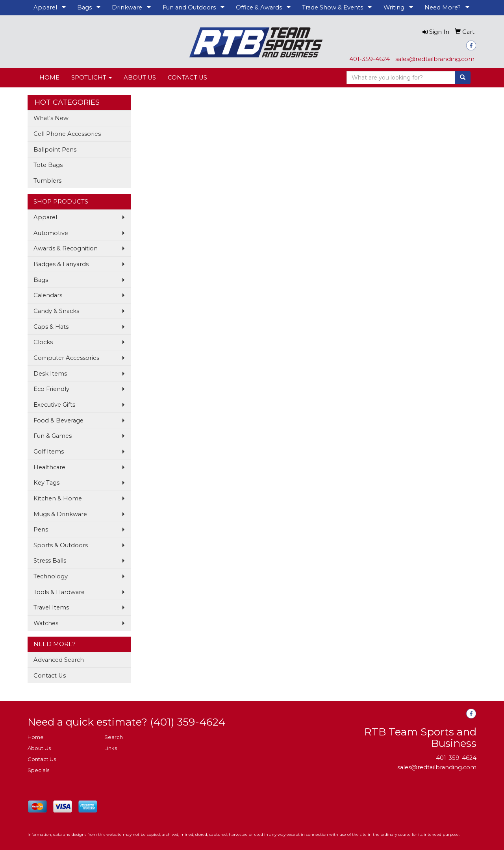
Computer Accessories (66, 358)
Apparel (45, 7)
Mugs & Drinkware (60, 514)
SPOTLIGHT (92, 78)
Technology (51, 576)
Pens (41, 530)
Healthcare (49, 467)
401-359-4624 (370, 59)
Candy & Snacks (56, 311)
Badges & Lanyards (61, 264)
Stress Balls (50, 561)
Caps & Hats (51, 327)
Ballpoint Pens (55, 150)
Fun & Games (53, 436)
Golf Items (49, 452)
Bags (84, 7)
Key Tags (46, 483)
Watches (46, 623)
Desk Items (50, 374)
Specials (38, 770)
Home (36, 737)
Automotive (51, 233)
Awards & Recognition (66, 248)
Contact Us (50, 676)
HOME (49, 78)
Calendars (48, 295)
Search (114, 737)
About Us (39, 748)
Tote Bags (48, 165)
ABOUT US (140, 78)
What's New (51, 118)
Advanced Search (59, 660)
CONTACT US (187, 78)
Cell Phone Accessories (67, 134)
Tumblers (47, 181)
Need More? (443, 7)
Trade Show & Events (333, 7)
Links (111, 748)
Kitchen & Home (58, 498)
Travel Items (51, 607)
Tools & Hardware (59, 592)
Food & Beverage (58, 420)
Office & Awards (259, 7)
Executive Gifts (54, 405)
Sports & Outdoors (61, 545)
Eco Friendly (51, 389)
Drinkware (127, 7)
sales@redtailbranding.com (435, 59)
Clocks (43, 342)
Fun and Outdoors (189, 7)
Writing (394, 7)
